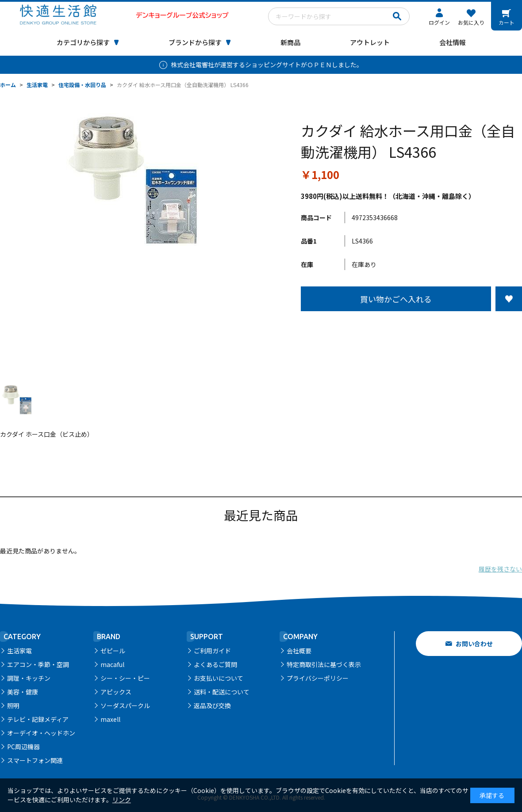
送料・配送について (222, 692)
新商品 (290, 42)
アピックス (116, 692)
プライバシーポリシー (318, 678)
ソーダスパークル (125, 705)
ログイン (439, 22)
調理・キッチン (29, 678)
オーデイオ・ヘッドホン (41, 733)
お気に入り (471, 22)
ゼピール (113, 651)
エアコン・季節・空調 (38, 664)
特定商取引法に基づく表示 (324, 664)
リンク (122, 800)
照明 (13, 705)
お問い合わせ (474, 644)
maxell (110, 719)
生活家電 (19, 651)
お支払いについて (219, 678)
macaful (112, 664)
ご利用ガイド (212, 651)
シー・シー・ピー (125, 678)
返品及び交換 (212, 705)
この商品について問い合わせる (411, 328)
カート (507, 22)
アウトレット (370, 42)
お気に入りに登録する (509, 299)
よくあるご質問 (215, 664)
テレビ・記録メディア (38, 719)
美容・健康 (23, 692)
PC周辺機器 (23, 747)
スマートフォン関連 (35, 760)
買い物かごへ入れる (396, 299)
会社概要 (299, 651)
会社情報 (453, 42)
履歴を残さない (500, 569)
